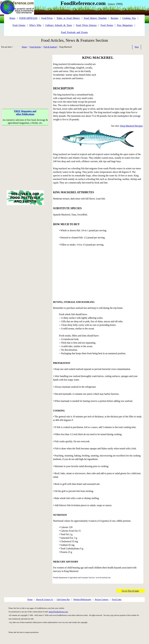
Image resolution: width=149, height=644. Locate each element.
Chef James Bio (63, 600)
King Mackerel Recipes (131, 126)
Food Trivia (47, 18)
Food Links (117, 600)
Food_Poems (107, 25)
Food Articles (35, 47)
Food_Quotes (19, 25)
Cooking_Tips (129, 18)
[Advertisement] (25, 75)
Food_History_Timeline (95, 18)
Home (24, 47)
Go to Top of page (130, 591)
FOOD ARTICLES (28, 18)
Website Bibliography (82, 600)
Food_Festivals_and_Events (74, 32)
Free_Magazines (125, 25)
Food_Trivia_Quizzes (86, 25)
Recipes (115, 18)
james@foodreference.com (58, 612)
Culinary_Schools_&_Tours (59, 25)
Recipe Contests (102, 600)
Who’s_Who (35, 25)
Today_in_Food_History (68, 18)
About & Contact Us (45, 600)
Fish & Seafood (50, 47)
